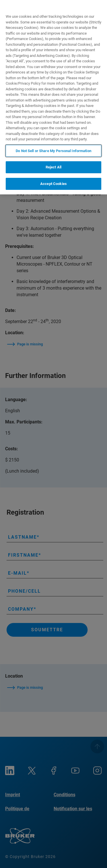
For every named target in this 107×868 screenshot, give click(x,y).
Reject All (53, 167)
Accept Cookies (53, 184)
